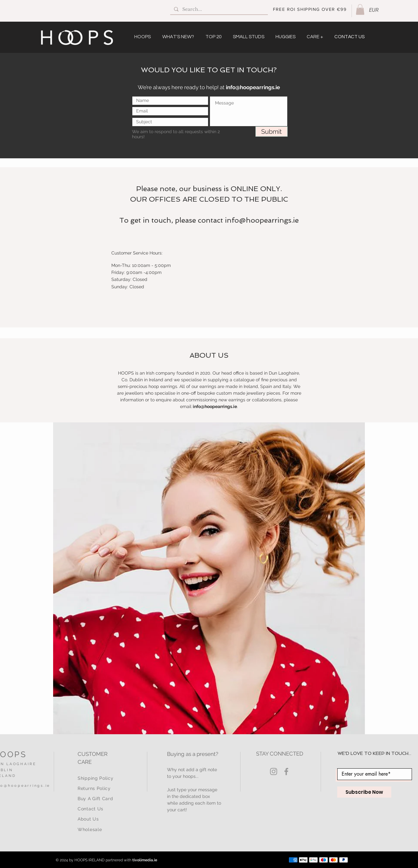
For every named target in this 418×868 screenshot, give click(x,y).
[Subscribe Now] (364, 792)
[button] (360, 9)
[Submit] (272, 132)
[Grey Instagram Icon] (274, 771)
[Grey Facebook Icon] (286, 771)
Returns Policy (94, 788)
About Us (88, 819)
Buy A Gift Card (95, 799)
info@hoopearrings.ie (253, 87)
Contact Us (91, 809)
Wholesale (90, 829)
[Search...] (218, 10)
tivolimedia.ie (145, 860)
